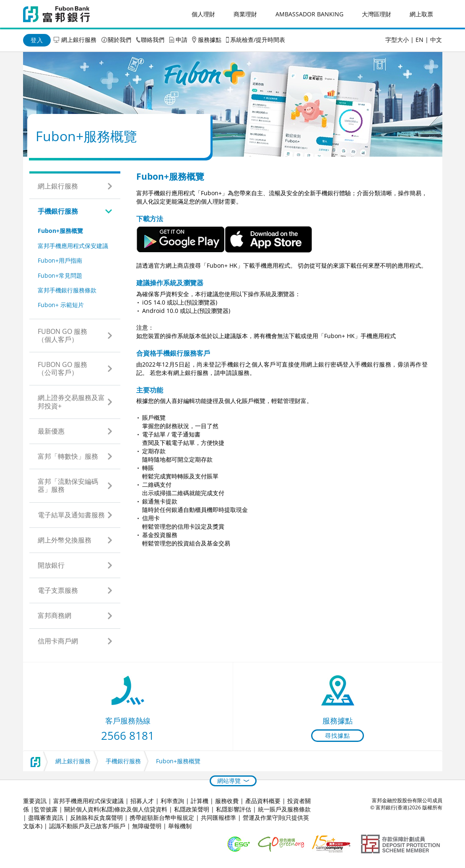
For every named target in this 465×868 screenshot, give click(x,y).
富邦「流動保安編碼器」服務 (68, 485)
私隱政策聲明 (192, 809)
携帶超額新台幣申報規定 (162, 818)
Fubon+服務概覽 (60, 231)
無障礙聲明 (147, 826)
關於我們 (119, 40)
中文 (436, 40)
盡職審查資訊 (46, 818)
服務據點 (210, 40)
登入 (37, 40)
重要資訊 (35, 801)
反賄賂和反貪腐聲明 (96, 818)
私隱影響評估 (234, 809)
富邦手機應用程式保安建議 (73, 246)
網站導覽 (229, 781)
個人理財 (203, 14)
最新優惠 (51, 431)
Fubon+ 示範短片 (61, 305)
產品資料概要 (263, 801)
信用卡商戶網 (58, 641)
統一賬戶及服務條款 (284, 809)
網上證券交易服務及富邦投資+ (71, 402)
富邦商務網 (55, 615)
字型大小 (397, 40)
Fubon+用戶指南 (60, 260)
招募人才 (142, 801)
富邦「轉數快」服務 (68, 456)
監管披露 (46, 809)
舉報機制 (180, 826)
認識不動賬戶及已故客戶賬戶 (87, 826)
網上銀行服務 (79, 40)
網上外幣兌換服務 (65, 540)
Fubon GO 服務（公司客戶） (62, 368)
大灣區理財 (377, 14)
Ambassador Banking (309, 14)
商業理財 (245, 14)
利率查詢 (172, 801)
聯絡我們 (153, 40)
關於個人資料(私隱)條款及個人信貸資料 (116, 809)
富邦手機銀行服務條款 (67, 290)
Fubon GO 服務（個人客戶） (62, 335)
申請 (182, 40)
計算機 (200, 801)
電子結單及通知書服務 (71, 515)
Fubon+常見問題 (60, 275)
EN (420, 40)
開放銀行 (51, 565)
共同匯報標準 (218, 818)
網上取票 (421, 14)
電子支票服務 (58, 590)
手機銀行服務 (58, 211)
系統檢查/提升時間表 (258, 40)
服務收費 (227, 801)
